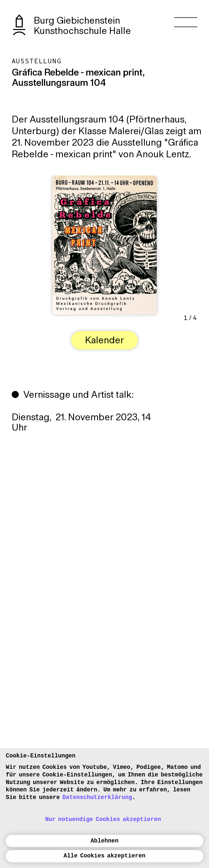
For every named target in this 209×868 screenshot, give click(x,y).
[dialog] (104, 808)
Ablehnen (104, 841)
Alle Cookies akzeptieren (105, 856)
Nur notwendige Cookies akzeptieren (103, 819)
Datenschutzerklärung (97, 797)
